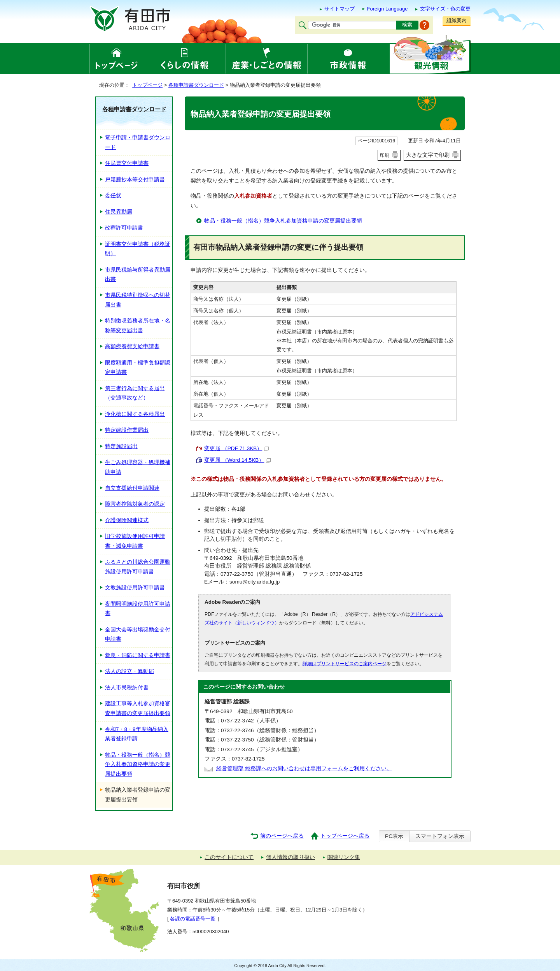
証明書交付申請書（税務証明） (138, 249)
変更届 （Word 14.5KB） (237, 460)
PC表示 (394, 836)
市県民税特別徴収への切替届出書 (138, 300)
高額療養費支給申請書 (132, 346)
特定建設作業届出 (127, 430)
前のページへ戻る (282, 836)
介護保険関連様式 (127, 520)
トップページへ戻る (345, 836)
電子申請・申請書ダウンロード (138, 142)
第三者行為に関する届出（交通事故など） (135, 393)
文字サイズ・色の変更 (445, 9)
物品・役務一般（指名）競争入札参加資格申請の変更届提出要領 (283, 221)
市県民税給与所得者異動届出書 (138, 274)
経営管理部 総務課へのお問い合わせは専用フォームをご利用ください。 (304, 769)
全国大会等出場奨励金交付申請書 (138, 634)
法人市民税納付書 (127, 688)
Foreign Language (388, 9)
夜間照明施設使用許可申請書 (138, 609)
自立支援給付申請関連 (132, 488)
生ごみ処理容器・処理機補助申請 (138, 467)
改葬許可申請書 (124, 228)
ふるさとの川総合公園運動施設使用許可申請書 (138, 567)
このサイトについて (229, 857)
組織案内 (457, 20)
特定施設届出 (121, 446)
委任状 (113, 195)
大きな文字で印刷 (428, 155)
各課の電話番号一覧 (193, 919)
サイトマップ (339, 9)
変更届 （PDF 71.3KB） (236, 448)
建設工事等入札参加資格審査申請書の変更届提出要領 (138, 708)
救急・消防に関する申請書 (138, 655)
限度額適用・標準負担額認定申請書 (138, 367)
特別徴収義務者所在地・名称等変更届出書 (138, 325)
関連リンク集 (344, 857)
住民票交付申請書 (127, 163)
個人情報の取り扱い (290, 857)
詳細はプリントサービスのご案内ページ (345, 664)
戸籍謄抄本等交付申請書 (135, 180)
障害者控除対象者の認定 (135, 504)
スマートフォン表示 (440, 836)
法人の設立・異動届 (129, 671)
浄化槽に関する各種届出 (135, 414)
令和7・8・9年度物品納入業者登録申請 (137, 734)
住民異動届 (119, 212)
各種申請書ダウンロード (196, 85)
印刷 (385, 155)
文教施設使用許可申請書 (135, 588)
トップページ (147, 85)
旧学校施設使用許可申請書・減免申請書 (135, 541)
